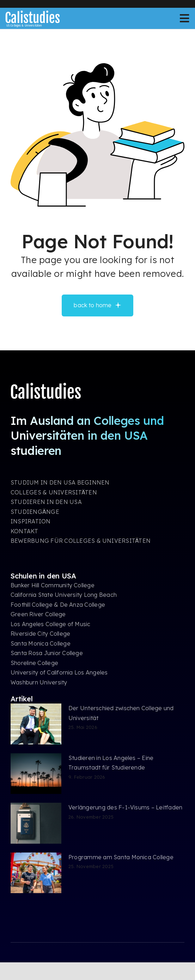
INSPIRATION (31, 521)
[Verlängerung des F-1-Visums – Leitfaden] (36, 823)
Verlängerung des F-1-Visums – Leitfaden (125, 807)
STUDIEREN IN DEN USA (46, 502)
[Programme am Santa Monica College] (36, 873)
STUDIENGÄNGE (35, 512)
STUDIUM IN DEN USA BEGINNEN (60, 482)
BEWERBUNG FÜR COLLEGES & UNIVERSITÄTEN (81, 541)
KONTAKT (25, 531)
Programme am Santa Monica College (121, 857)
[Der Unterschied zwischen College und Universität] (36, 724)
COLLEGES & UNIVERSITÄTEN (54, 492)
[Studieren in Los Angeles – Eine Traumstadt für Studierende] (36, 774)
